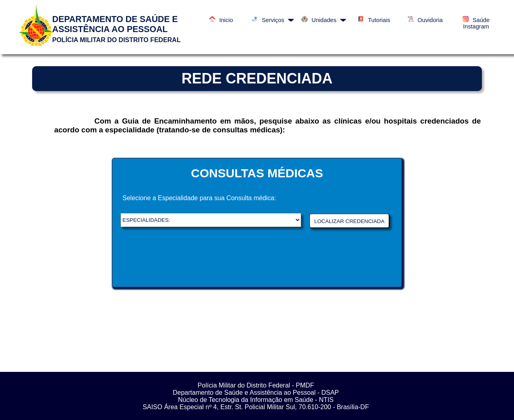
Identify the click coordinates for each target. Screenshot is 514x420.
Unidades (324, 20)
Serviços (273, 20)
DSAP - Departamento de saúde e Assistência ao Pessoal (211, 220)
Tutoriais (374, 20)
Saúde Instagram (476, 23)
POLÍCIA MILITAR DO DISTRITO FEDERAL (116, 40)
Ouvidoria (425, 20)
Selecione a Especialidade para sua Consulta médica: (199, 198)
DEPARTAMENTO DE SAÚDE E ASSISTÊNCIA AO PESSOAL (115, 24)
